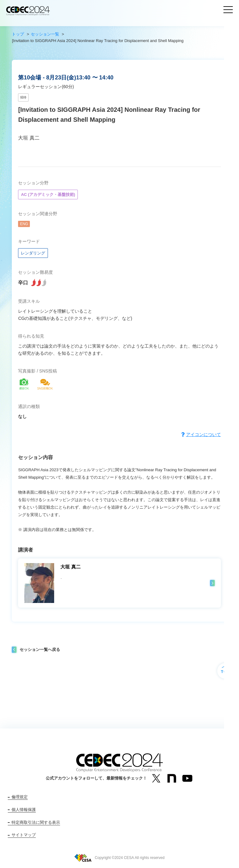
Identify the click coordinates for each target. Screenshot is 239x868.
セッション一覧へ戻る (40, 650)
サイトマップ (24, 835)
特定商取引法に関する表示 (36, 822)
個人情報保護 (24, 810)
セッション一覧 (45, 34)
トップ (18, 34)
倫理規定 (20, 797)
